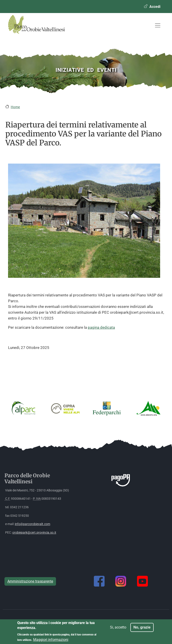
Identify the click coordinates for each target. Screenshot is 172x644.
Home (15, 107)
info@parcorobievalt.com (32, 524)
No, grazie (142, 629)
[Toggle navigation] (158, 25)
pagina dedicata (101, 327)
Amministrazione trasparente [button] (30, 581)
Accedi (155, 7)
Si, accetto (118, 629)
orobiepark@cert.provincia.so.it (34, 533)
